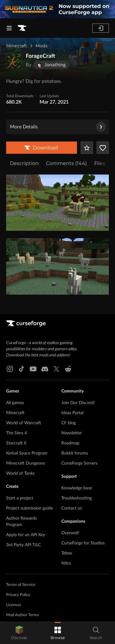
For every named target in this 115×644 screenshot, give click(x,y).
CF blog (69, 423)
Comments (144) (66, 163)
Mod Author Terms (23, 615)
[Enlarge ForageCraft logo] (14, 61)
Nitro (66, 563)
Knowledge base (77, 488)
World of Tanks (20, 473)
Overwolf (70, 533)
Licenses (14, 605)
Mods (42, 46)
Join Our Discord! (78, 403)
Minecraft (17, 46)
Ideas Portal (72, 413)
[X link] (56, 369)
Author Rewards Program (21, 522)
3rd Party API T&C (23, 545)
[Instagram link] (10, 369)
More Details (58, 127)
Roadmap (70, 443)
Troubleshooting (77, 498)
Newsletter (72, 433)
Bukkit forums (75, 453)
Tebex (67, 553)
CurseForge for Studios (83, 543)
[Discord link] (45, 369)
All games (15, 403)
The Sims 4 (17, 433)
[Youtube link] (33, 369)
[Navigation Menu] (9, 28)
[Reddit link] (68, 369)
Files (100, 163)
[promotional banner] (57, 9)
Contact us (72, 508)
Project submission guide (29, 508)
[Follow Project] (103, 148)
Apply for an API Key (26, 535)
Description (24, 163)
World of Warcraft (24, 423)
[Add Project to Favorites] (87, 148)
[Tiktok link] (21, 369)
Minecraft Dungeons (26, 463)
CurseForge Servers (79, 463)
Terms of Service (21, 585)
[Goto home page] (22, 28)
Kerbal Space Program (27, 453)
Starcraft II (16, 443)
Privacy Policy (18, 595)
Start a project (20, 498)
